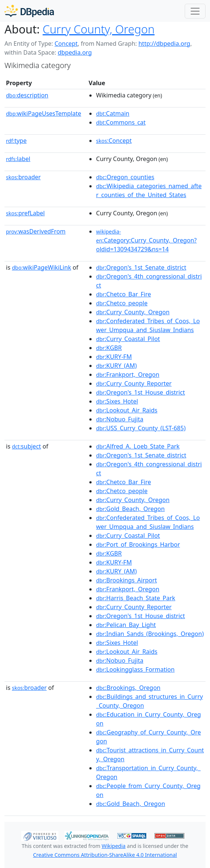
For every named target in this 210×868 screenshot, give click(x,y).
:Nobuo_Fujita (120, 419)
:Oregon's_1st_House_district (141, 392)
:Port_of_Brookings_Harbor (138, 544)
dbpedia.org (75, 52)
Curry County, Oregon (99, 29)
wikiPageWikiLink (42, 267)
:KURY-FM (114, 357)
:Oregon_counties (125, 177)
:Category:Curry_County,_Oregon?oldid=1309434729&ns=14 (146, 241)
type (16, 141)
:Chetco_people (122, 303)
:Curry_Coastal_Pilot (128, 339)
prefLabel (25, 213)
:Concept (114, 141)
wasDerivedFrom (36, 231)
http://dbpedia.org (164, 44)
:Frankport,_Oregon (128, 374)
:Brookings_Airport (126, 580)
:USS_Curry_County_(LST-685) (141, 428)
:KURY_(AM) (116, 366)
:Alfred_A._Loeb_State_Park (138, 446)
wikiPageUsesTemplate (44, 113)
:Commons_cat (121, 122)
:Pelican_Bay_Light (126, 625)
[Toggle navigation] (195, 11)
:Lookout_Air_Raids (127, 410)
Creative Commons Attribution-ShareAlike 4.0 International (105, 855)
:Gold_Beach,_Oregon (130, 509)
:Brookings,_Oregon (128, 688)
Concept (66, 44)
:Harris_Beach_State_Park (136, 598)
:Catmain (113, 113)
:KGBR (109, 348)
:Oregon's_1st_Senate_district (141, 267)
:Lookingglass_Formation (135, 669)
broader (23, 177)
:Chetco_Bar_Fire (123, 294)
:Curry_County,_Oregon (133, 312)
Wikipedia (114, 846)
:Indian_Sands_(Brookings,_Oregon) (150, 634)
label (18, 159)
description (27, 95)
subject (26, 446)
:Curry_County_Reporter (134, 383)
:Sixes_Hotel (117, 401)
